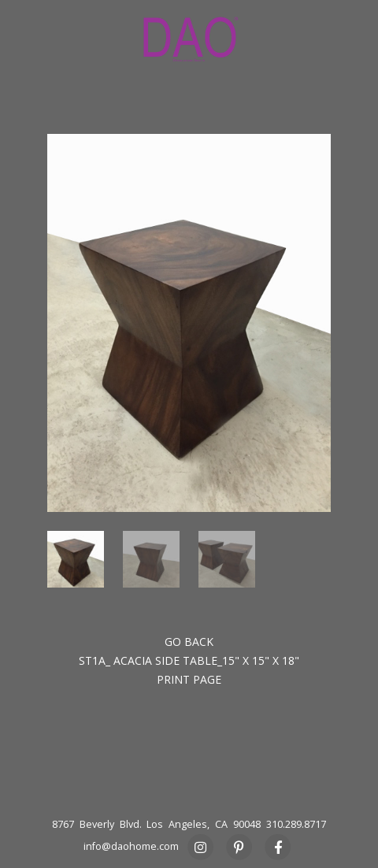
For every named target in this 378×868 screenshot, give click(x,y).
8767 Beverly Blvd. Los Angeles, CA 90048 (156, 824)
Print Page (189, 679)
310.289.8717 (296, 824)
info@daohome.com (131, 846)
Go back (189, 642)
